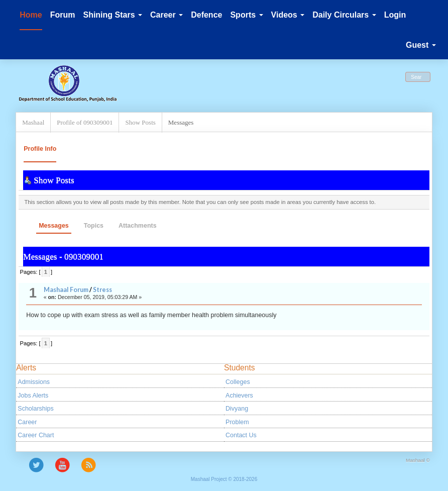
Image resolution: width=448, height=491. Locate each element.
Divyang (237, 409)
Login (395, 15)
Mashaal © (418, 460)
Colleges (238, 382)
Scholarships (35, 409)
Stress (102, 290)
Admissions (34, 382)
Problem (237, 422)
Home (31, 15)
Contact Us (241, 435)
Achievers (239, 396)
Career (27, 422)
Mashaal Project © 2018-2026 (224, 479)
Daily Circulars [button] (344, 15)
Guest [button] (421, 45)
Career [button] (166, 15)
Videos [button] (288, 15)
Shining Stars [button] (113, 15)
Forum (63, 15)
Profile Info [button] (40, 149)
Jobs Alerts (33, 396)
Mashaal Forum (66, 290)
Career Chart (36, 435)
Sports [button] (246, 15)
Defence (206, 15)
